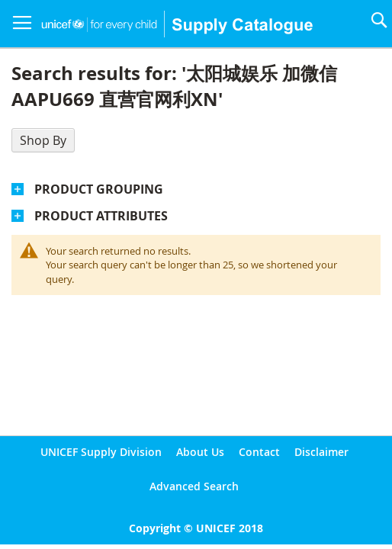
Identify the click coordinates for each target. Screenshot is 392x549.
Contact (259, 452)
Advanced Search (194, 486)
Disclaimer (321, 452)
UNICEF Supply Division (101, 452)
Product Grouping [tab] (99, 189)
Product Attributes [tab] (101, 216)
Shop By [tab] (43, 140)
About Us (200, 452)
